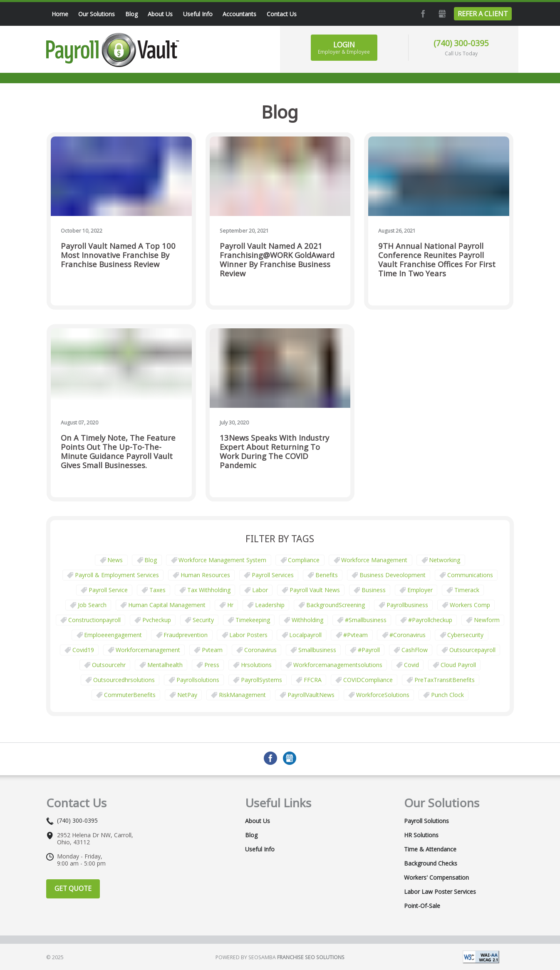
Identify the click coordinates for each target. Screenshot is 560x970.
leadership (270, 605)
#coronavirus (408, 635)
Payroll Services (273, 575)
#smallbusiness (366, 620)
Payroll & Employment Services (117, 575)
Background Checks (431, 863)
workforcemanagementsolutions (338, 665)
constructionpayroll (94, 620)
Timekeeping (253, 620)
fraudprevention (186, 635)
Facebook (422, 14)
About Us (258, 821)
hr (230, 605)
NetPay (187, 695)
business (374, 590)
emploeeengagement (113, 635)
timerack (467, 590)
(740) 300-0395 (461, 43)
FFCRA (313, 680)
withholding (307, 620)
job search (92, 605)
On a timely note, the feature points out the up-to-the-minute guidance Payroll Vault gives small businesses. (118, 452)
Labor (260, 590)
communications (470, 575)
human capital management (167, 605)
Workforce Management (374, 560)
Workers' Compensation (436, 878)
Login (344, 47)
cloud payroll (458, 665)
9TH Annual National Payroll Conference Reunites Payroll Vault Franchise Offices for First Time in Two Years (437, 260)
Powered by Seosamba (280, 957)
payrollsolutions (198, 680)
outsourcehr (109, 665)
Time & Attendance (430, 849)
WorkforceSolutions (383, 695)
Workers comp (470, 605)
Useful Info (260, 849)
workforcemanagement (148, 650)
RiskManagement (242, 695)
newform (487, 620)
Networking (445, 560)
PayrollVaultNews (311, 695)
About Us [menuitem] (160, 14)
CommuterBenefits (130, 695)
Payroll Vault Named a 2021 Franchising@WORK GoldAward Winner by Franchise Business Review (277, 260)
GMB (441, 14)
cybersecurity (465, 635)
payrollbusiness (407, 605)
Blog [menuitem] (131, 14)
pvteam (212, 650)
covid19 (83, 650)
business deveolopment (393, 575)
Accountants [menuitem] (239, 14)
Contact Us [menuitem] (282, 14)
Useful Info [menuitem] (198, 14)
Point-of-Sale (422, 906)
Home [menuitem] (60, 14)
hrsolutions (256, 665)
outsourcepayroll (472, 650)
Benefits (327, 575)
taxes (157, 590)
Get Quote (73, 888)
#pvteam (356, 635)
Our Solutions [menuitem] (97, 14)
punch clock (447, 695)
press (212, 665)
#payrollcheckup (430, 620)
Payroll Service (108, 590)
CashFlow (415, 650)
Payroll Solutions (426, 821)
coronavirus (260, 650)
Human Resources (205, 575)
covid (411, 665)
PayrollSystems (261, 680)
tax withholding (209, 590)
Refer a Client (483, 14)
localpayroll (305, 635)
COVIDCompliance (368, 680)
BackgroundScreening (336, 605)
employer (420, 590)
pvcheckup (157, 620)
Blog (151, 560)
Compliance (304, 560)
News (115, 560)
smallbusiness (317, 650)
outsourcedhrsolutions (124, 680)
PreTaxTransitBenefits (445, 680)
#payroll (369, 650)
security (203, 620)
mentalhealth (165, 665)
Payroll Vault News (315, 590)
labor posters (248, 635)
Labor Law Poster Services (440, 892)
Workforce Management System (222, 560)
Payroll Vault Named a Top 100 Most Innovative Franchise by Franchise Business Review (118, 255)
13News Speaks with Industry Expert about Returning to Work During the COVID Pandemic (274, 452)
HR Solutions (421, 835)
